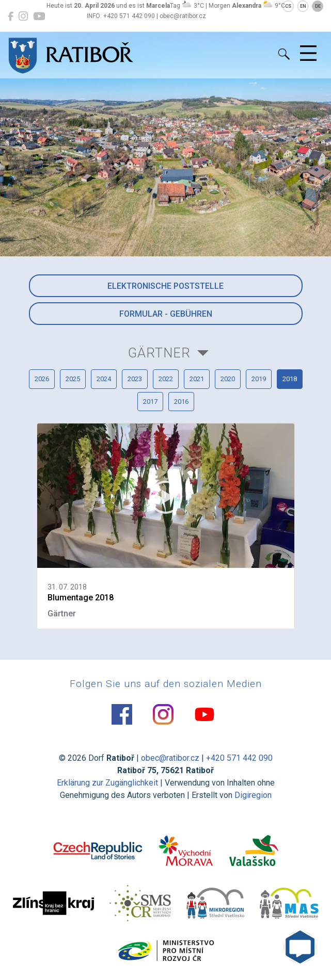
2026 (42, 379)
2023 (135, 379)
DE (318, 6)
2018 (290, 379)
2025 (73, 379)
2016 (181, 402)
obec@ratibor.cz (170, 758)
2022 (166, 379)
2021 (197, 379)
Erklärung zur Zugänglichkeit (107, 783)
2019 (259, 379)
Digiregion (253, 795)
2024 (104, 379)
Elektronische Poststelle (165, 286)
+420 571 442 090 (239, 758)
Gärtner (159, 353)
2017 (150, 402)
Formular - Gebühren (166, 314)
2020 (228, 379)
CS (288, 6)
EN (303, 6)
